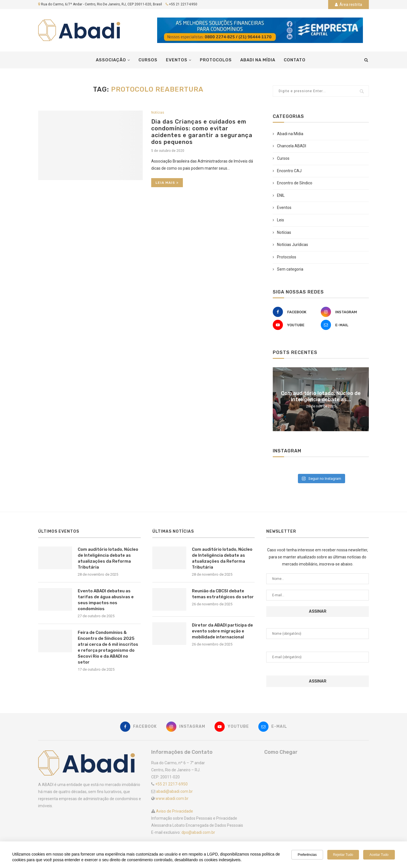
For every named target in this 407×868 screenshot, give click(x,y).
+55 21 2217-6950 (183, 4)
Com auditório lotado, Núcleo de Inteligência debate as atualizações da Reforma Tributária (108, 558)
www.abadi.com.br (172, 798)
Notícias (158, 113)
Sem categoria (290, 269)
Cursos (148, 60)
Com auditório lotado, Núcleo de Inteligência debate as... (321, 396)
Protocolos (216, 60)
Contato (295, 60)
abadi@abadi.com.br (174, 791)
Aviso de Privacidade (174, 811)
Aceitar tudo (379, 855)
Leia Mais (167, 183)
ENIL (281, 195)
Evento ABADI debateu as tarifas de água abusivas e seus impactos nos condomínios (106, 600)
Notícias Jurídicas (293, 245)
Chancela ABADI (292, 146)
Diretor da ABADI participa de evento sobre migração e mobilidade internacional (222, 631)
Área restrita (348, 5)
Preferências (307, 855)
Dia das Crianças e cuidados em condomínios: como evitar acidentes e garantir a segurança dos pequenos (202, 132)
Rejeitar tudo (343, 855)
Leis (281, 220)
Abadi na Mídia (258, 60)
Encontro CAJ (289, 171)
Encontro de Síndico (295, 183)
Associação (111, 60)
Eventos (177, 60)
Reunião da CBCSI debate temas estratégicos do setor (223, 594)
